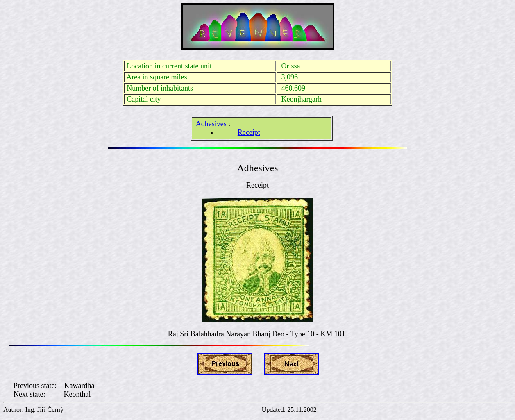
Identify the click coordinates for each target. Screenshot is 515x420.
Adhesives (211, 124)
